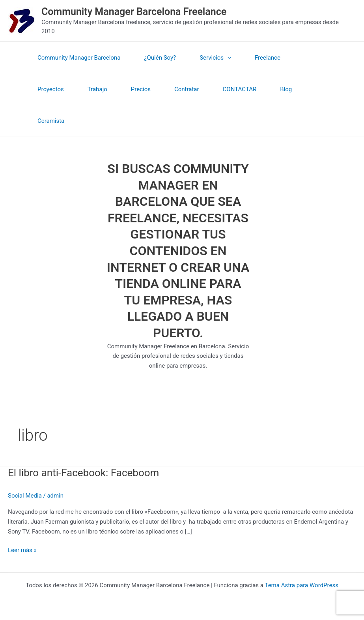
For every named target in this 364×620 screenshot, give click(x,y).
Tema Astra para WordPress (301, 585)
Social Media (25, 496)
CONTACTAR (240, 89)
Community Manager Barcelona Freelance (134, 12)
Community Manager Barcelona (79, 58)
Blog (286, 89)
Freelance (268, 58)
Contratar (187, 89)
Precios (141, 89)
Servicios (215, 58)
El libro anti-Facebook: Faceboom (83, 473)
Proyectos (51, 89)
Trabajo (97, 89)
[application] (227, 58)
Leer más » (22, 550)
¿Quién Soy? (160, 58)
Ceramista (51, 121)
